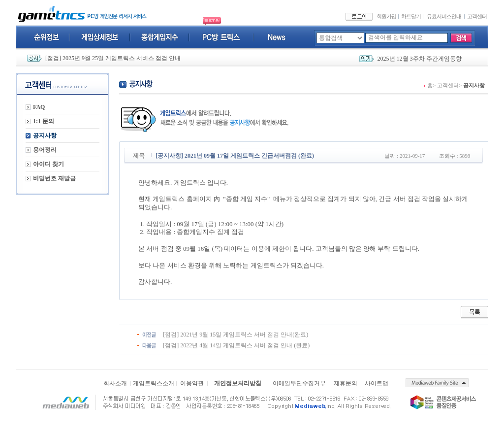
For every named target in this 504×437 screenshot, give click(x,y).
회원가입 (386, 16)
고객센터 (477, 16)
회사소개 (115, 383)
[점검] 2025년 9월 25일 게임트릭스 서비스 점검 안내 (113, 58)
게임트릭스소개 (154, 383)
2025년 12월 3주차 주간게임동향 (420, 59)
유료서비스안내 (444, 16)
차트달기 (411, 16)
